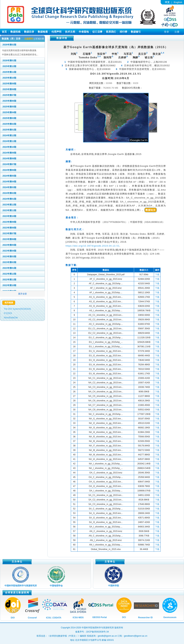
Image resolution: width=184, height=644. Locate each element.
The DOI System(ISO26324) (17, 309)
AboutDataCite (11, 318)
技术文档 (70, 32)
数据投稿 (15, 32)
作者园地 (84, 32)
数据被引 (136, 32)
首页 (4, 32)
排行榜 (123, 32)
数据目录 (29, 32)
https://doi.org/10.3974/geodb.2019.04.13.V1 (93, 246)
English (178, 2)
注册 (177, 32)
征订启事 (97, 32)
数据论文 (151, 210)
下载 (157, 275)
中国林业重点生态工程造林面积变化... (20, 55)
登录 (167, 32)
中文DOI (8, 313)
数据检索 (43, 32)
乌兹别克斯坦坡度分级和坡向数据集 (19, 50)
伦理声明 (56, 32)
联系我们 (111, 32)
